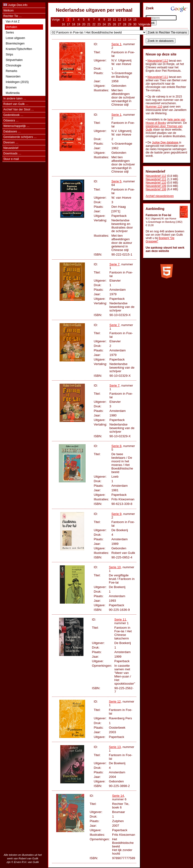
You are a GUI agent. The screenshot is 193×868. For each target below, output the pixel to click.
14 (130, 20)
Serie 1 (116, 44)
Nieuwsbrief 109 (156, 186)
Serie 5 (116, 181)
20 (84, 24)
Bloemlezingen (15, 44)
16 (63, 24)
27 (119, 24)
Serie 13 (115, 747)
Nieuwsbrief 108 (156, 189)
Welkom (8, 11)
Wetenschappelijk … (16, 126)
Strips (9, 55)
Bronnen (11, 87)
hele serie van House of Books (165, 121)
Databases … (12, 131)
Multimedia (13, 93)
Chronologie (14, 66)
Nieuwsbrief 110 (156, 183)
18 (74, 24)
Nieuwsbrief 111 (158, 77)
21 (89, 24)
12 (119, 20)
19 (79, 24)
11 (114, 20)
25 (109, 24)
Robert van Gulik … (16, 104)
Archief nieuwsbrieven (160, 196)
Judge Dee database (165, 142)
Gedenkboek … (13, 115)
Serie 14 (118, 796)
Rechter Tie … (13, 16)
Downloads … (12, 153)
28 (124, 24)
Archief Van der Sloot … (19, 109)
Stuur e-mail (11, 159)
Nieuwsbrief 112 (158, 61)
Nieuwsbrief (11, 148)
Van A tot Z (13, 22)
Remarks (11, 71)
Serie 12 (115, 701)
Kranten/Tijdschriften (19, 49)
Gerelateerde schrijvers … (20, 137)
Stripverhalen (14, 60)
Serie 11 (120, 620)
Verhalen (11, 27)
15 (135, 20)
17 (68, 24)
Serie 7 (115, 264)
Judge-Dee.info (18, 5)
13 (124, 20)
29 (130, 24)
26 (114, 24)
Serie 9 (116, 514)
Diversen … (11, 142)
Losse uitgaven (15, 38)
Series (10, 33)
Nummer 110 (154, 107)
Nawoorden (13, 76)
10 (109, 20)
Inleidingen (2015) (17, 82)
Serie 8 (116, 446)
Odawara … (11, 120)
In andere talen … (15, 98)
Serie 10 (115, 567)
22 (94, 24)
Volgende (144, 24)
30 (135, 24)
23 (99, 24)
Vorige (56, 20)
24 (104, 24)
